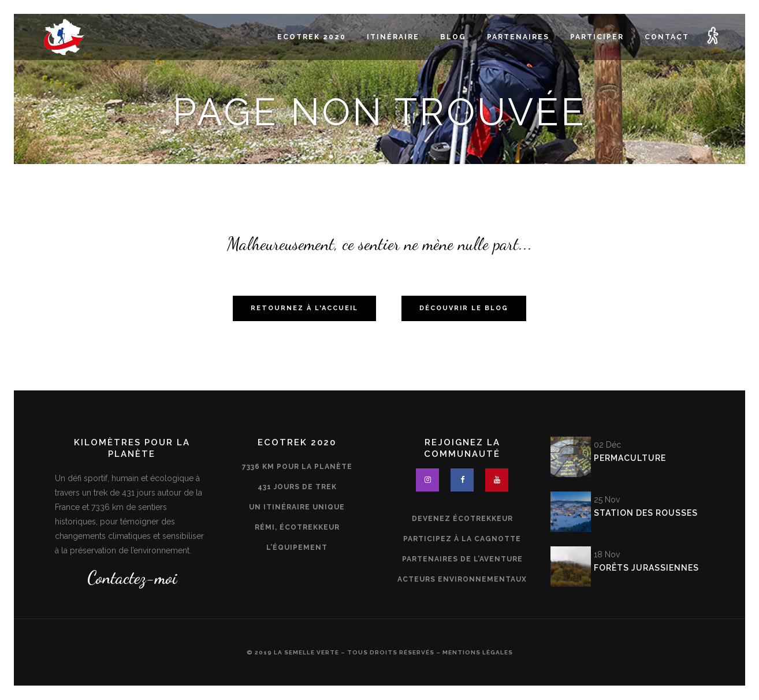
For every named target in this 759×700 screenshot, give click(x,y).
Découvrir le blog (464, 308)
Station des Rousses (646, 513)
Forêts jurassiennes (646, 568)
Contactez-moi (132, 578)
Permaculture (630, 458)
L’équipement (297, 548)
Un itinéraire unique (297, 507)
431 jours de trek (297, 487)
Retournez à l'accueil (304, 308)
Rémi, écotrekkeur (297, 527)
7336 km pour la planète (297, 467)
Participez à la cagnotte (462, 539)
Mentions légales (478, 652)
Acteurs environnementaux (462, 579)
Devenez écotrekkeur (462, 519)
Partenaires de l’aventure (462, 559)
